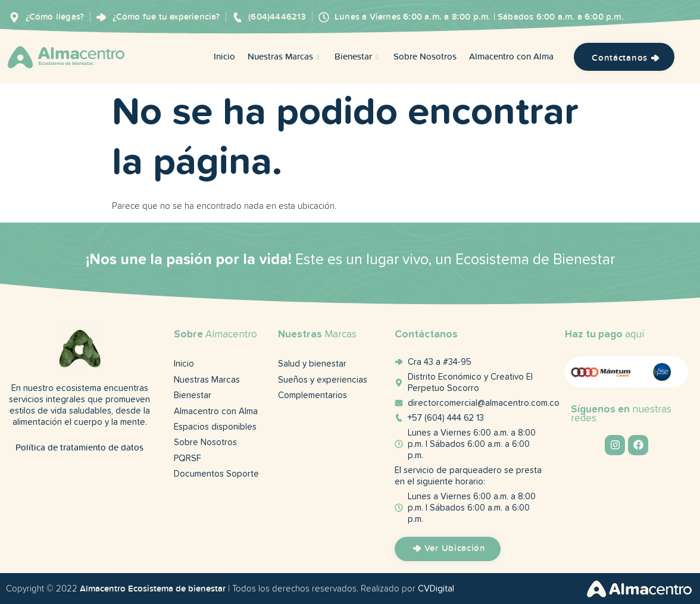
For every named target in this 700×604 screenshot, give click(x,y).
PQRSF (187, 461)
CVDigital (436, 589)
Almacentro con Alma (511, 57)
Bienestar (358, 57)
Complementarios (312, 397)
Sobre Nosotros (425, 57)
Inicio (224, 57)
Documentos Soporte (216, 477)
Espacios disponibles (215, 429)
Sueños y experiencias (323, 381)
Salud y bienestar (312, 364)
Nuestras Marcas (285, 57)
